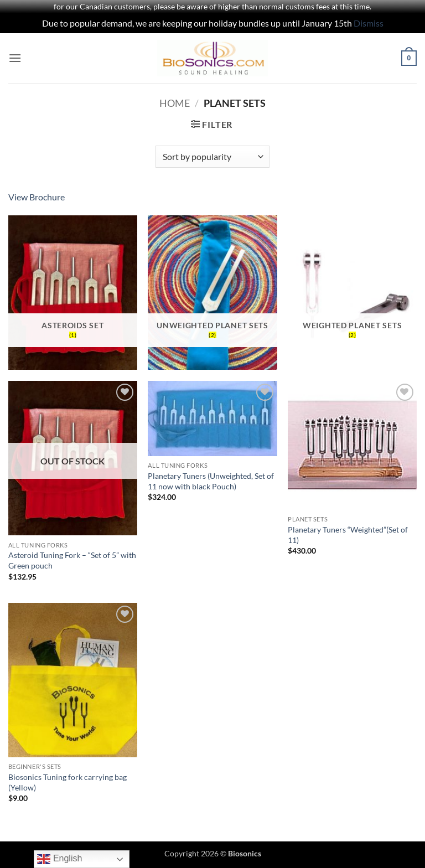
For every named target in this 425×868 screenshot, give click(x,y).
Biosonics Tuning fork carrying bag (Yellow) (68, 782)
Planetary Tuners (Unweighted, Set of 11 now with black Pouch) (211, 481)
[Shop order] (212, 157)
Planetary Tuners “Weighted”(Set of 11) (348, 535)
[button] (15, 58)
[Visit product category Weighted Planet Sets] (352, 293)
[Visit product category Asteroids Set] (73, 293)
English (59, 859)
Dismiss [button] (369, 23)
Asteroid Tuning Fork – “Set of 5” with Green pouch (72, 560)
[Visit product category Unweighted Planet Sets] (212, 293)
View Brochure (37, 197)
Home (175, 103)
